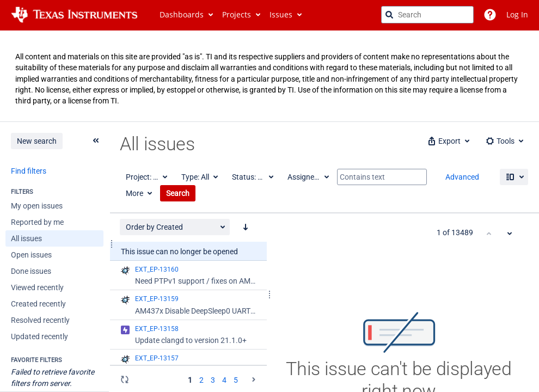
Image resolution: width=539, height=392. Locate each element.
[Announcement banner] (269, 76)
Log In (517, 14)
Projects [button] (237, 14)
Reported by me (37, 222)
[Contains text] (382, 177)
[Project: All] (146, 177)
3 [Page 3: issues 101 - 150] (213, 380)
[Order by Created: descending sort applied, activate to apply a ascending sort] (246, 227)
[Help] (490, 15)
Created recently (38, 304)
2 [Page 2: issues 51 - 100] (201, 380)
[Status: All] (252, 177)
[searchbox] (427, 15)
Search (178, 193)
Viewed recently (37, 287)
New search (37, 141)
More (134, 193)
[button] (448, 141)
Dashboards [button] (182, 14)
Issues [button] (281, 14)
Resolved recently (40, 320)
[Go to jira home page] (74, 15)
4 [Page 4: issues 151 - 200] (224, 380)
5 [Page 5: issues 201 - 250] (236, 380)
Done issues (31, 271)
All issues (26, 238)
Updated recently (39, 336)
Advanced (462, 177)
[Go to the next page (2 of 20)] (254, 379)
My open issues (37, 206)
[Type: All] (199, 177)
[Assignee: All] (308, 177)
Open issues (31, 255)
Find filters (29, 171)
